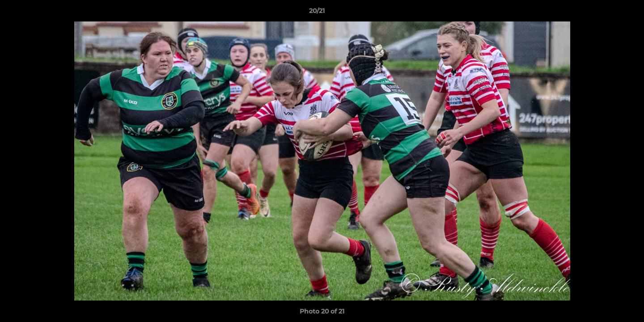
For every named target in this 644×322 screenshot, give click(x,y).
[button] (606, 13)
